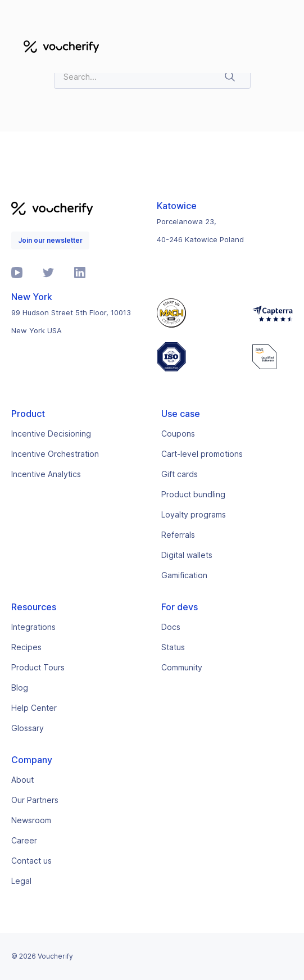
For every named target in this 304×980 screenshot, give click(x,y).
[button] (279, 46)
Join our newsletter (50, 240)
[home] (58, 46)
